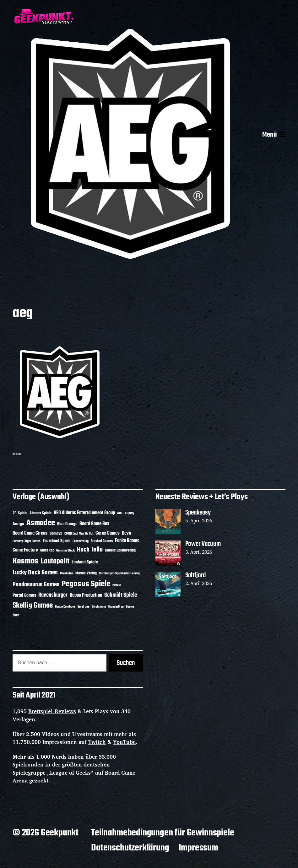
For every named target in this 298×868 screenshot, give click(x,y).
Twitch (97, 742)
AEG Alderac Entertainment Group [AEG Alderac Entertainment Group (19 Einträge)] (84, 513)
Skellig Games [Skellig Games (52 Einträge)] (33, 606)
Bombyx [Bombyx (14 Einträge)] (56, 533)
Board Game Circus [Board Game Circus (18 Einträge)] (30, 533)
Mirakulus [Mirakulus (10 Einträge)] (67, 573)
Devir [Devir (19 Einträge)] (127, 533)
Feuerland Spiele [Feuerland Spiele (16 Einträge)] (57, 541)
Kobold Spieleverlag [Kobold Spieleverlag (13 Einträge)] (120, 551)
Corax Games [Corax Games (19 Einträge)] (108, 533)
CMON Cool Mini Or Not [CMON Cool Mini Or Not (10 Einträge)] (79, 534)
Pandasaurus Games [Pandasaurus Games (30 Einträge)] (36, 585)
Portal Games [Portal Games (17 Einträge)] (24, 596)
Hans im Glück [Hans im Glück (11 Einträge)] (65, 551)
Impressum (198, 848)
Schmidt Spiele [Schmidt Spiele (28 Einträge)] (121, 595)
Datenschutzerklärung (130, 848)
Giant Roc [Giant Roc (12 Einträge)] (47, 551)
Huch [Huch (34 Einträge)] (83, 550)
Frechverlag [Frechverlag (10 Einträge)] (81, 541)
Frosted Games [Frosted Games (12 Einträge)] (102, 541)
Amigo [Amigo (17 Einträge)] (18, 524)
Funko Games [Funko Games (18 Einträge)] (127, 541)
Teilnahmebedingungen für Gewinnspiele (163, 833)
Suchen (126, 663)
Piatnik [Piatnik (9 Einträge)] (117, 586)
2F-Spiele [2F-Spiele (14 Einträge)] (20, 513)
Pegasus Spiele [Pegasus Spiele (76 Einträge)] (86, 584)
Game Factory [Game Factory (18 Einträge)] (25, 550)
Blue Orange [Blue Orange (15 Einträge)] (67, 524)
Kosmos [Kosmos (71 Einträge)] (26, 561)
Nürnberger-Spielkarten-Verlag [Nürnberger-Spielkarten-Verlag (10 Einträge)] (120, 573)
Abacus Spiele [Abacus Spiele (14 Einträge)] (41, 513)
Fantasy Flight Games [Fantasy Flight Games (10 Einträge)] (27, 541)
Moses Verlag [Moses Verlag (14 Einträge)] (86, 573)
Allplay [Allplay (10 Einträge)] (129, 513)
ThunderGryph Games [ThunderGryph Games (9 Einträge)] (121, 607)
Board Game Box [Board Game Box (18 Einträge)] (94, 524)
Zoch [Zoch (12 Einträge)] (16, 615)
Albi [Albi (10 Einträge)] (120, 513)
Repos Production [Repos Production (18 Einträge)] (86, 595)
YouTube (124, 742)
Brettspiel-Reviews (52, 711)
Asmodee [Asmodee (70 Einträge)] (41, 523)
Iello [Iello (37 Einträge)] (97, 550)
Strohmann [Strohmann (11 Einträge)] (99, 607)
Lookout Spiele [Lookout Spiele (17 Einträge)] (85, 562)
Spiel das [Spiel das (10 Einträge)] (84, 607)
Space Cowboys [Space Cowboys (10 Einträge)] (65, 607)
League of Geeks (70, 773)
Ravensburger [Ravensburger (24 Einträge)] (53, 595)
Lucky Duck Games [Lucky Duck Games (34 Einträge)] (35, 573)
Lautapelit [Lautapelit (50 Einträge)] (55, 562)
